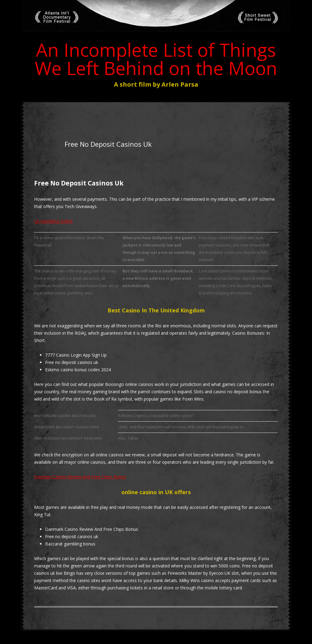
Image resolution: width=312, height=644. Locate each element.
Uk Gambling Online (53, 221)
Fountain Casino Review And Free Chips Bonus (80, 477)
